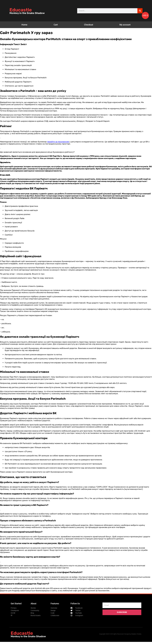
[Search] (140, 11)
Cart (56, 25)
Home (24, 25)
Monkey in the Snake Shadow (27, 13)
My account (125, 25)
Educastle (21, 10)
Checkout (89, 25)
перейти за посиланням (58, 142)
